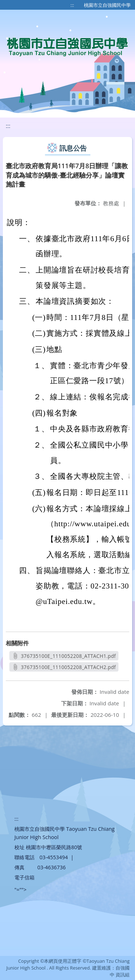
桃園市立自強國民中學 (107, 5)
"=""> (21, 890)
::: (72, 5)
